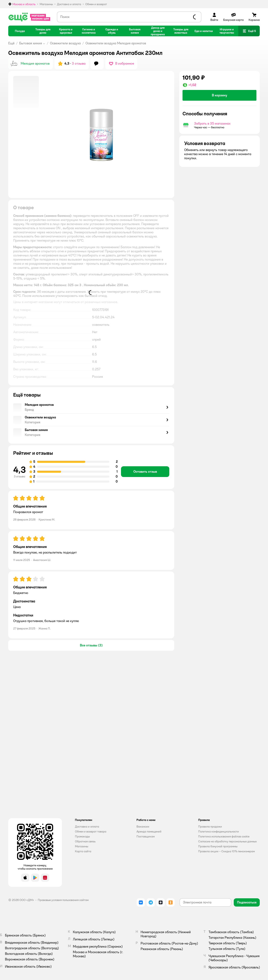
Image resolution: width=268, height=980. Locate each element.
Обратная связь (85, 841)
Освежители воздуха (65, 43)
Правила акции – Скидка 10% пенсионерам (226, 851)
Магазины (82, 846)
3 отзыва (79, 63)
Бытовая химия (31, 43)
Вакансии (143, 827)
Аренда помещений (149, 831)
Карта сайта (83, 851)
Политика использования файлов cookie (224, 836)
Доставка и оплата (87, 827)
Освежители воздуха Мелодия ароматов (116, 43)
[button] (249, 31)
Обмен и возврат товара (91, 831)
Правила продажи (210, 827)
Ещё (11, 43)
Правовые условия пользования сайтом (63, 900)
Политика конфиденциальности (219, 831)
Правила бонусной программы (218, 846)
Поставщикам (146, 836)
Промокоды (82, 836)
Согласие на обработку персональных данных (227, 841)
